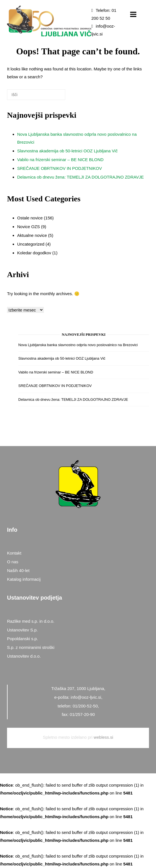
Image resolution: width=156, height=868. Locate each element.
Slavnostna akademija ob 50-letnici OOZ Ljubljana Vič (67, 151)
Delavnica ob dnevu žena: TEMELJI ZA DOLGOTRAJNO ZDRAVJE (80, 177)
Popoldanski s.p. (22, 639)
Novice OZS (29, 227)
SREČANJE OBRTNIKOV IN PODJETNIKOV (59, 168)
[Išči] (53, 97)
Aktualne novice (32, 235)
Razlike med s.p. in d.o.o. (31, 621)
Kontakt (14, 553)
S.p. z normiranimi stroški (31, 647)
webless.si (103, 737)
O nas (13, 562)
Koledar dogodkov (34, 253)
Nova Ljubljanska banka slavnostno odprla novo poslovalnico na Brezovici (78, 345)
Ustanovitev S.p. (22, 630)
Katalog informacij (24, 579)
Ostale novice (30, 218)
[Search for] (36, 95)
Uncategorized (31, 244)
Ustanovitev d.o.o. (24, 656)
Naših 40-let (18, 570)
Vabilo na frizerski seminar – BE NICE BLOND (60, 160)
